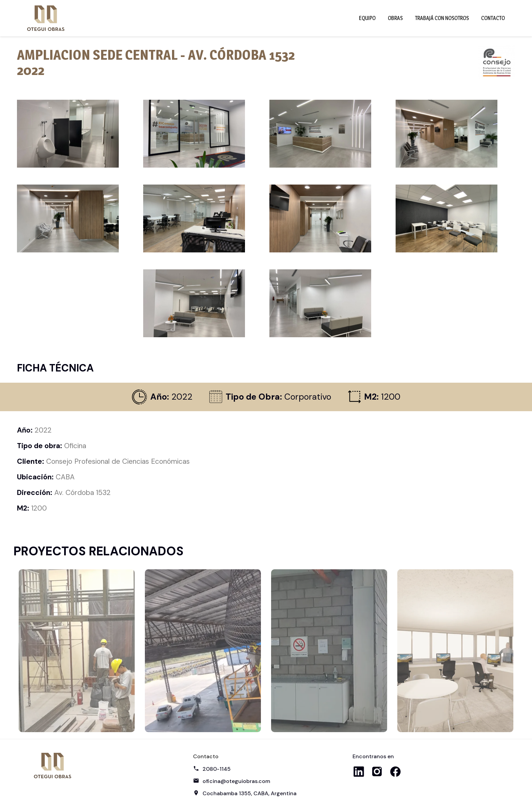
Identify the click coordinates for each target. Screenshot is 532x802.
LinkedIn (359, 771)
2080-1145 (217, 769)
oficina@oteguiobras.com (236, 781)
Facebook (395, 771)
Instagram (377, 771)
